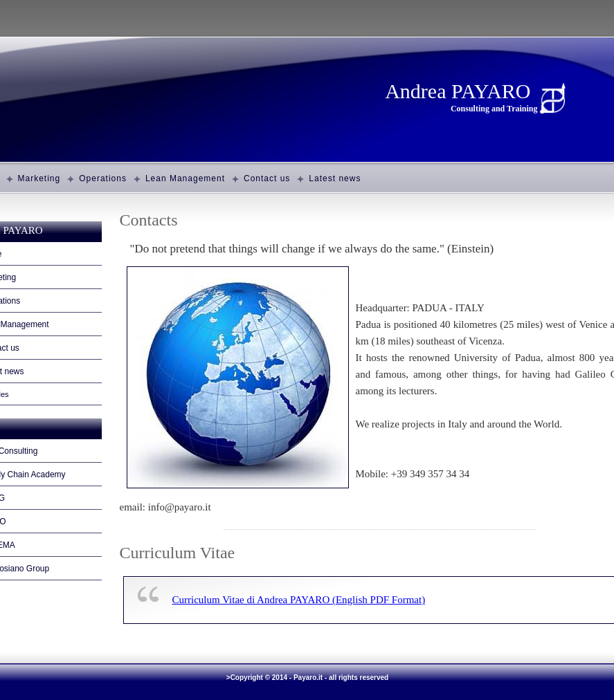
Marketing (39, 178)
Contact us (267, 178)
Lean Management (185, 178)
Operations (103, 178)
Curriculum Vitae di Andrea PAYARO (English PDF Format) (299, 600)
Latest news (335, 178)
